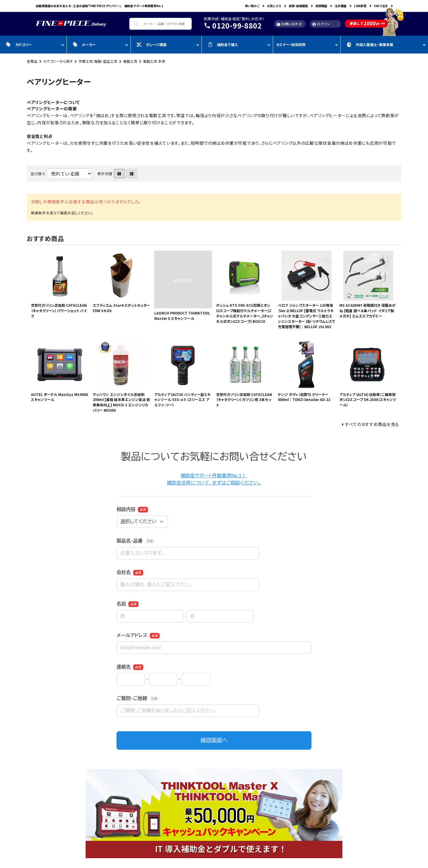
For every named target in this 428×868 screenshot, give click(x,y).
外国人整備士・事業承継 (370, 44)
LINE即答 (360, 6)
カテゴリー (19, 44)
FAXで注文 (381, 6)
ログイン (321, 24)
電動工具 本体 (154, 61)
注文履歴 (341, 6)
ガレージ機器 (152, 44)
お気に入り (274, 6)
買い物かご (252, 6)
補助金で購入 (223, 44)
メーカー (84, 44)
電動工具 (130, 61)
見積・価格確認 (298, 6)
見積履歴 (321, 6)
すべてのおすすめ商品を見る (372, 424)
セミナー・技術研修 (291, 44)
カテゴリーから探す (58, 61)
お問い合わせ (289, 24)
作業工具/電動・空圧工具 (98, 61)
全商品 (32, 61)
